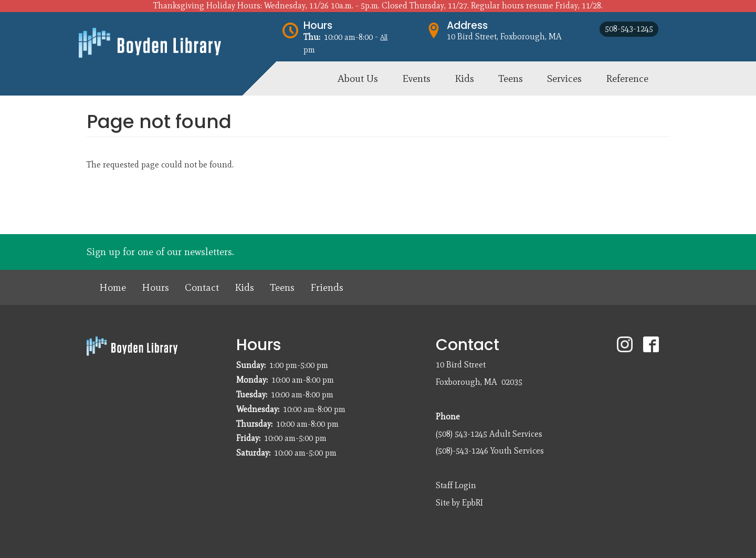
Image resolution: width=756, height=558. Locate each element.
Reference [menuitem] (627, 78)
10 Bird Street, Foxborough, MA (504, 36)
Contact (202, 287)
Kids (244, 287)
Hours (318, 25)
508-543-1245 (629, 29)
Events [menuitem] (416, 78)
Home (113, 287)
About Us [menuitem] (358, 78)
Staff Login (456, 485)
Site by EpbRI (459, 503)
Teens (282, 287)
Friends (327, 287)
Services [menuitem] (564, 78)
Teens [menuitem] (511, 78)
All (384, 37)
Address (467, 25)
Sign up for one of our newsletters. (160, 252)
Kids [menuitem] (464, 78)
